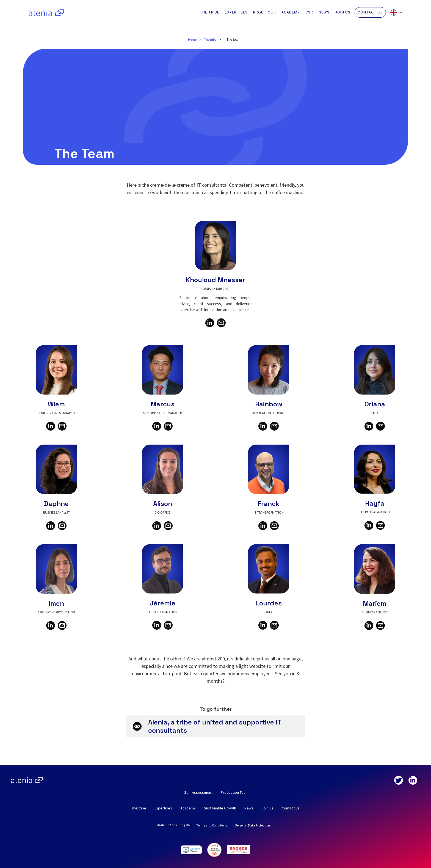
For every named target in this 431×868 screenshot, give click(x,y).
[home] (46, 12)
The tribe (210, 39)
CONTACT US (370, 12)
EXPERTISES (236, 12)
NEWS (324, 12)
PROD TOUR (265, 12)
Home (192, 39)
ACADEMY (291, 12)
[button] (398, 13)
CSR (309, 12)
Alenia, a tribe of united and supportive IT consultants (215, 726)
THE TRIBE (209, 12)
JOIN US (343, 12)
